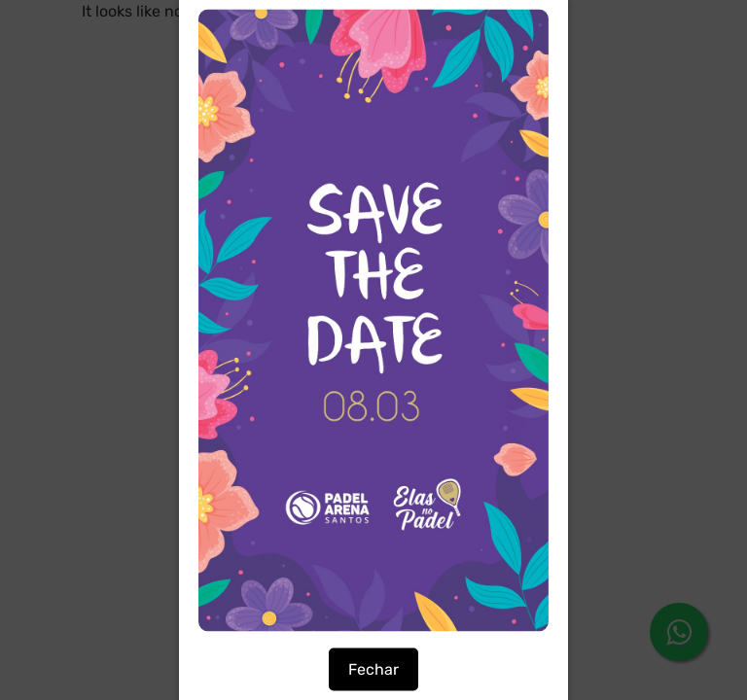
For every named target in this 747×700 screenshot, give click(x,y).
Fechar (373, 669)
